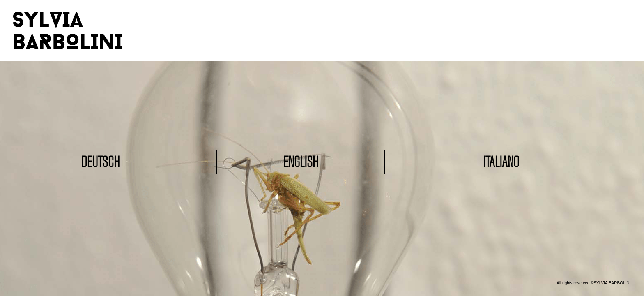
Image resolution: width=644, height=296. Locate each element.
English (301, 162)
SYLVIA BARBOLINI (68, 30)
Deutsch (100, 162)
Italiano (501, 162)
